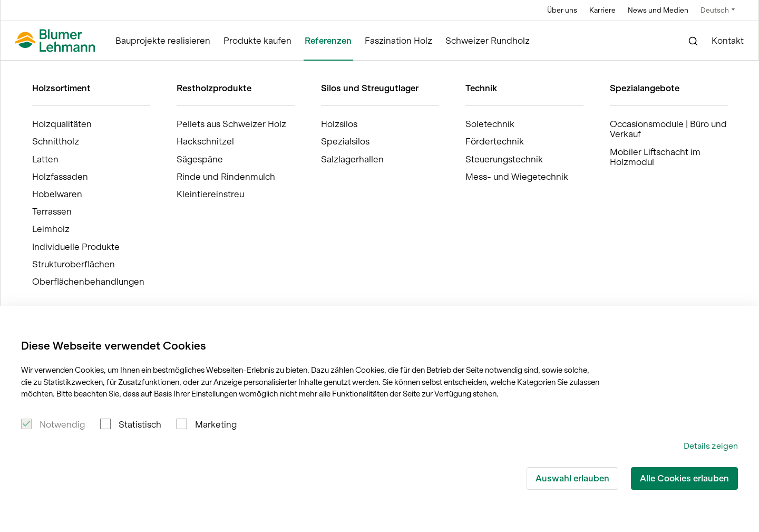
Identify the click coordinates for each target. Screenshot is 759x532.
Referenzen (328, 41)
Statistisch (140, 424)
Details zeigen (711, 446)
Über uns (562, 10)
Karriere (602, 10)
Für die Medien (675, 278)
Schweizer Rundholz (488, 41)
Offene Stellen (561, 278)
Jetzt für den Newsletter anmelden (98, 134)
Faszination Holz (398, 41)
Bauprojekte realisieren (163, 41)
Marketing (216, 424)
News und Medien (658, 10)
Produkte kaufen (257, 41)
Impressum (666, 300)
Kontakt (728, 41)
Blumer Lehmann (52, 70)
